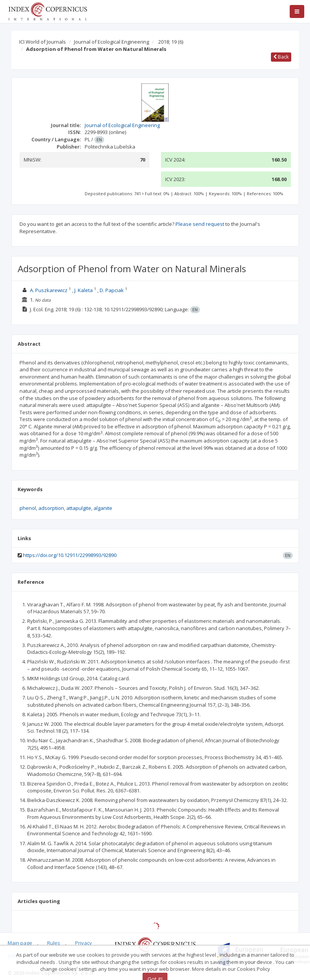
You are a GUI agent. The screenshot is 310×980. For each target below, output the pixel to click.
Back (281, 57)
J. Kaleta (84, 290)
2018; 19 (171, 42)
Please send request (200, 224)
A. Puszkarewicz (49, 290)
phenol (28, 508)
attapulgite (79, 508)
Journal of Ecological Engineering (112, 42)
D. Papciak (112, 290)
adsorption (51, 508)
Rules (54, 943)
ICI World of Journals (43, 42)
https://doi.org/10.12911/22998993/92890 (70, 555)
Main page (20, 943)
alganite (103, 508)
